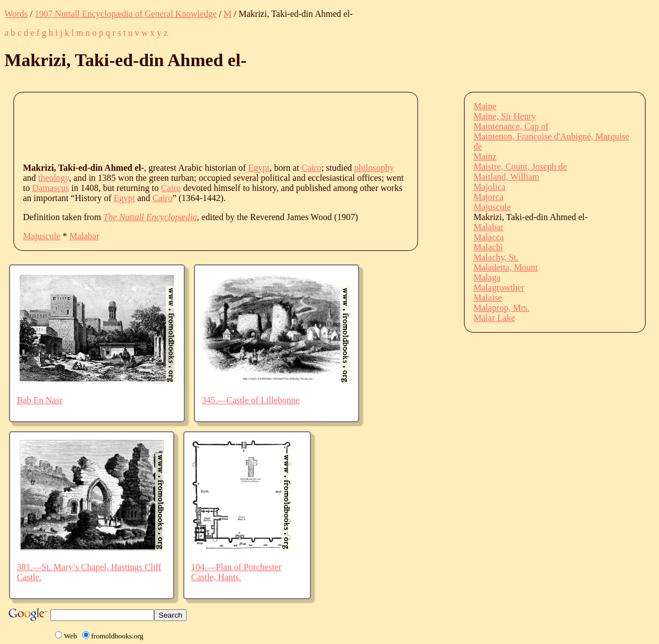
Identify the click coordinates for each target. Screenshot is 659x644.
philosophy (374, 168)
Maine (485, 106)
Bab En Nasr (40, 400)
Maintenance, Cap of (511, 126)
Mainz (485, 157)
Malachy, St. (496, 257)
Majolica (489, 187)
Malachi (488, 247)
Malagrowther (499, 288)
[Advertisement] (227, 127)
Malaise (488, 298)
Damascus (50, 188)
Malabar (84, 236)
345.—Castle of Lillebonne (251, 400)
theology (54, 178)
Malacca (489, 237)
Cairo (312, 168)
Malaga (487, 277)
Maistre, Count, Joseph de (520, 167)
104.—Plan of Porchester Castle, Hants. (236, 572)
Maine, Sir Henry (505, 116)
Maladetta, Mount (506, 267)
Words (16, 14)
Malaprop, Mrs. (502, 308)
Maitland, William (506, 177)
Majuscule (42, 236)
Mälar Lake (494, 318)
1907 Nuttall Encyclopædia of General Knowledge (126, 14)
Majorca (488, 197)
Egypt (259, 168)
